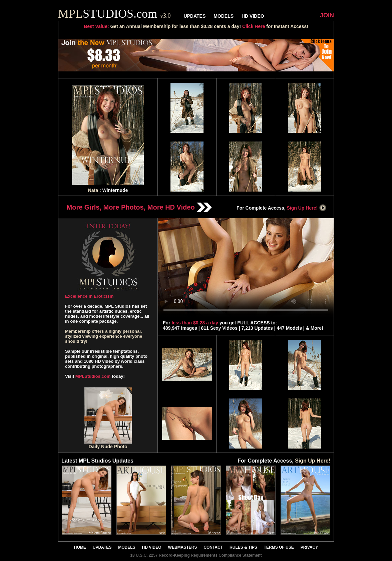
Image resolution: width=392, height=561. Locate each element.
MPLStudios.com (93, 376)
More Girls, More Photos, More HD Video (139, 207)
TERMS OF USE (279, 547)
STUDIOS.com (114, 14)
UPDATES (194, 16)
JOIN (327, 15)
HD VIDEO (253, 16)
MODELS (224, 16)
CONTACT (213, 547)
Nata (93, 190)
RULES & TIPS (243, 547)
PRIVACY (309, 547)
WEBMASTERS (183, 547)
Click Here (254, 26)
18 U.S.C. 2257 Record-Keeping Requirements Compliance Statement (196, 555)
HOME (80, 547)
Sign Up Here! (307, 208)
